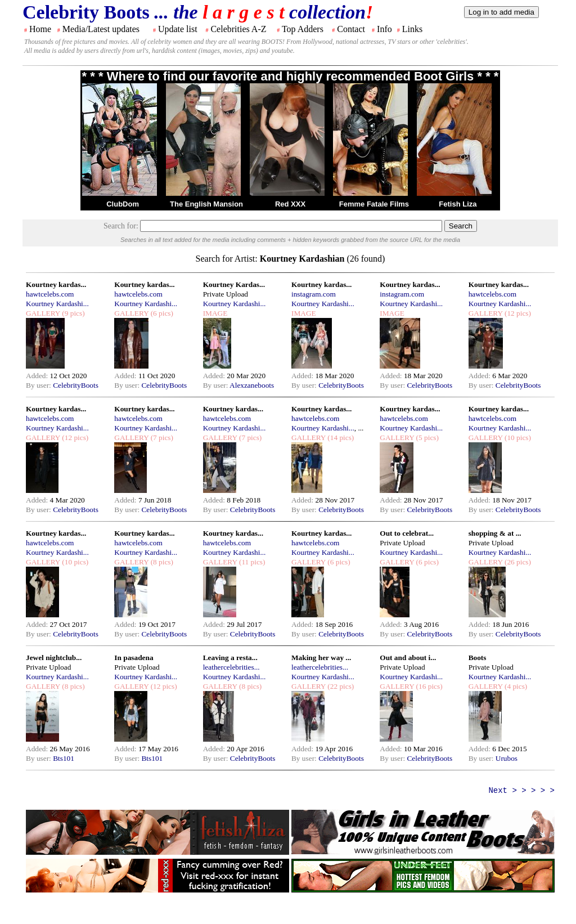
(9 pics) (73, 313)
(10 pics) (517, 438)
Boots (478, 658)
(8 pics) (161, 562)
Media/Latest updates (101, 29)
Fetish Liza (458, 204)
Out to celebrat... (407, 533)
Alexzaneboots (252, 385)
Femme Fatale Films (374, 204)
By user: (39, 385)
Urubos (507, 758)
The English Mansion (206, 204)
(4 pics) (515, 686)
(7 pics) (161, 438)
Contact (351, 29)
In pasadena (134, 658)
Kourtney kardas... (56, 284)
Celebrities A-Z (238, 29)
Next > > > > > (521, 791)
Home (40, 29)
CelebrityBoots (76, 385)
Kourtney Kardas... (234, 284)
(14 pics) (340, 438)
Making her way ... (321, 658)
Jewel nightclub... (54, 658)
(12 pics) (517, 313)
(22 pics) (340, 686)
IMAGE (215, 313)
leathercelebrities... (231, 667)
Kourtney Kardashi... (57, 304)
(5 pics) (426, 438)
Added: (38, 376)
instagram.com (314, 294)
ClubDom (123, 204)
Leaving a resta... (230, 658)
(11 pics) (251, 562)
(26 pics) (517, 562)
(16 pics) (428, 686)
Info (384, 29)
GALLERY (43, 313)
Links (412, 29)
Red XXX (290, 204)
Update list (178, 29)
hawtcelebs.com (50, 294)
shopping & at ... (495, 533)
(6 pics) (161, 313)
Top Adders (303, 29)
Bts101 (64, 758)
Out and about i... (408, 658)
